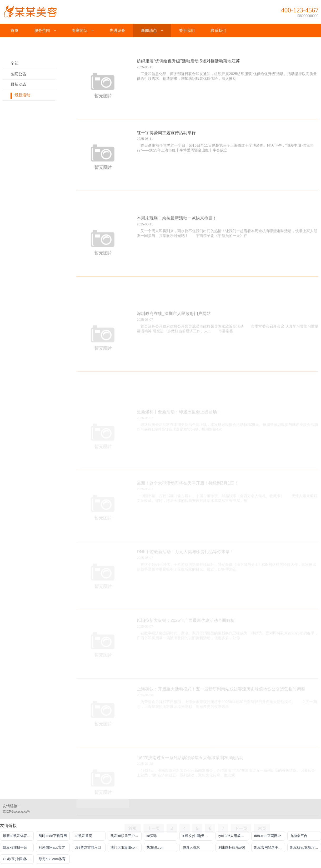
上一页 (154, 828)
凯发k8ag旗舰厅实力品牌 (306, 847)
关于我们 (187, 30)
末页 (262, 828)
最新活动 (22, 95)
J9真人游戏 (191, 847)
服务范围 (45, 30)
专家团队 (83, 30)
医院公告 (18, 74)
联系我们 (218, 30)
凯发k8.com (156, 847)
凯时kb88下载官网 (53, 836)
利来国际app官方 (52, 847)
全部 (14, 63)
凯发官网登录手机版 (270, 847)
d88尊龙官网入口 (88, 847)
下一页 (241, 828)
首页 (14, 30)
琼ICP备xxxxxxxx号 (16, 812)
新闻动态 (152, 30)
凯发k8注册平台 (15, 847)
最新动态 (18, 84)
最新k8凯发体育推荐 (18, 836)
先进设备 (117, 30)
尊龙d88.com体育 (52, 859)
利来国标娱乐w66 (232, 847)
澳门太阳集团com (124, 847)
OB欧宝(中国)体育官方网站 (18, 859)
